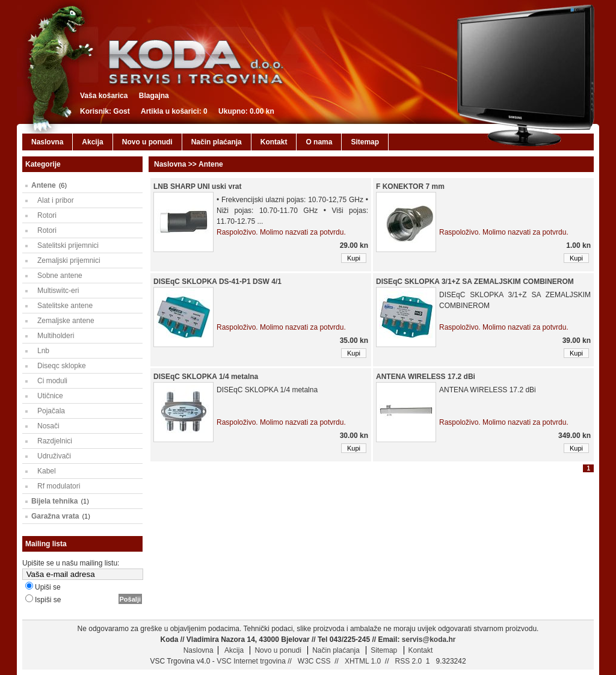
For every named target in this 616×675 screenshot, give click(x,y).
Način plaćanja (217, 142)
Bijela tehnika (54, 501)
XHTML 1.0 (362, 661)
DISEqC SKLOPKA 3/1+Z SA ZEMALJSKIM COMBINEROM (475, 282)
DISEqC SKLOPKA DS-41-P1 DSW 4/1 (217, 282)
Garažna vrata (55, 516)
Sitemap (365, 142)
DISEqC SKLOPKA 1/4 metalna (206, 377)
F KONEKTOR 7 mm (410, 186)
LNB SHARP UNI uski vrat (197, 186)
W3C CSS (313, 661)
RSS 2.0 (407, 661)
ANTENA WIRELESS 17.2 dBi (426, 377)
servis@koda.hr (429, 640)
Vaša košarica (104, 96)
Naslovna (47, 142)
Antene (44, 185)
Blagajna (154, 96)
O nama (319, 142)
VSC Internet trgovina (251, 661)
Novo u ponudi (147, 142)
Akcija (92, 142)
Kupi (354, 258)
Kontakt (274, 142)
